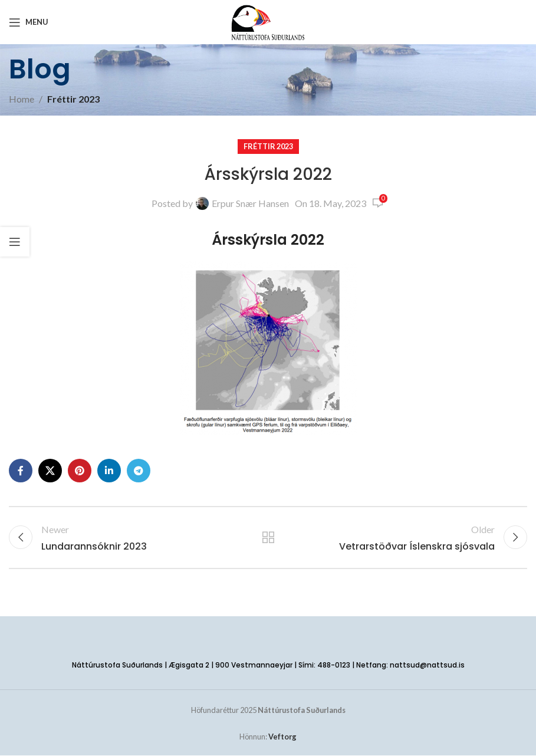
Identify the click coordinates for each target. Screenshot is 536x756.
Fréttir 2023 (73, 99)
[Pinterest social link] (80, 471)
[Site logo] (268, 21)
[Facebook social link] (21, 471)
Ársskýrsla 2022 (268, 240)
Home (22, 99)
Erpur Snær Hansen (250, 203)
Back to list (268, 538)
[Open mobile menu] (29, 22)
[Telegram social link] (139, 471)
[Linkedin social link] (109, 471)
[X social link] (50, 471)
